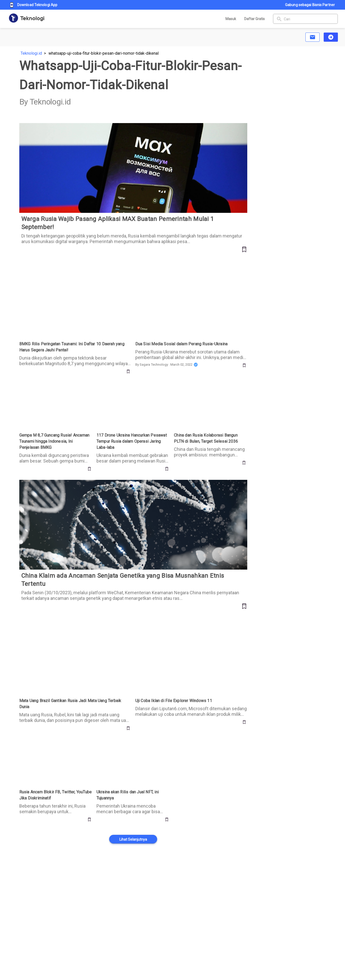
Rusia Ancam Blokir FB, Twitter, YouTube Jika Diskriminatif (55, 745)
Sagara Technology (154, 365)
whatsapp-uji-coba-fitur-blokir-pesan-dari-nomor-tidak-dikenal (104, 53)
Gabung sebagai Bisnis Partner (310, 5)
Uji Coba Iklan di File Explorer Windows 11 (173, 620)
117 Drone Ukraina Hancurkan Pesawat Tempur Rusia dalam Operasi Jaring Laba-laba (131, 391)
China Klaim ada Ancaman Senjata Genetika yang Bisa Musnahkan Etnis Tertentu (89, 483)
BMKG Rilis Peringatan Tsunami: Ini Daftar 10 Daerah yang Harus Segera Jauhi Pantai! (70, 267)
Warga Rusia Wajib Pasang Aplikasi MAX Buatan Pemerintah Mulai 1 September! (91, 126)
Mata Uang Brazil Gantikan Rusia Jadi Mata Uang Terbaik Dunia (74, 620)
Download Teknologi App (34, 5)
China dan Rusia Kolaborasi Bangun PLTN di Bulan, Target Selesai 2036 (210, 388)
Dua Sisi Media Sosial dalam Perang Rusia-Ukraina (180, 264)
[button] (313, 37)
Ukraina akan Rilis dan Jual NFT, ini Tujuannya (127, 745)
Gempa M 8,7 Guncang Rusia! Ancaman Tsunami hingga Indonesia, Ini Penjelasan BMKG (56, 391)
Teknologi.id (31, 53)
